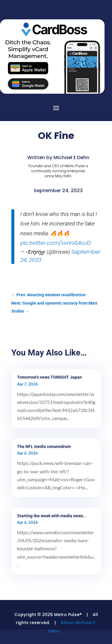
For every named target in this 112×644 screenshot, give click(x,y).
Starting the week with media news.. (51, 516)
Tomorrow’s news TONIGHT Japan (49, 377)
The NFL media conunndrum (44, 446)
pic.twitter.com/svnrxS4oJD (56, 243)
